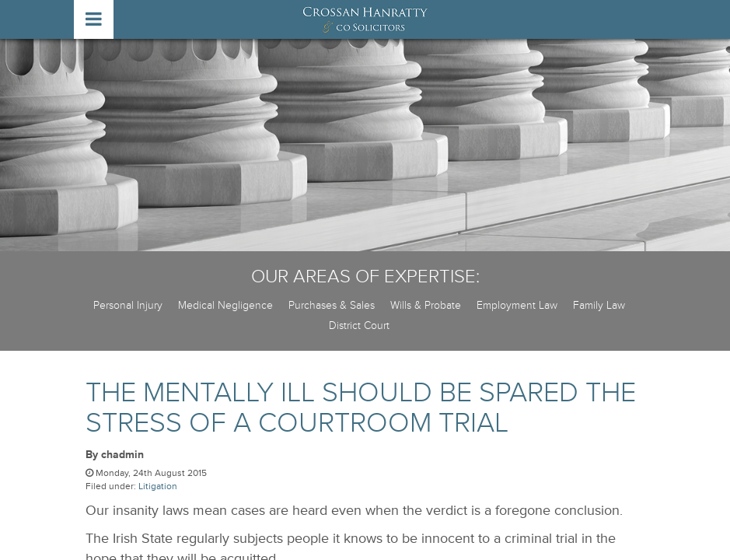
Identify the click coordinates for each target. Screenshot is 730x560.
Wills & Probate (426, 305)
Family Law (599, 305)
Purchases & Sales (332, 305)
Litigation (158, 486)
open (94, 19)
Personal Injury (128, 305)
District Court (359, 325)
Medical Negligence (225, 305)
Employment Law (517, 305)
